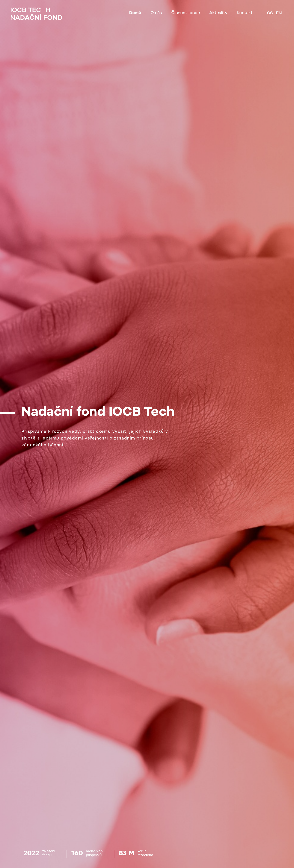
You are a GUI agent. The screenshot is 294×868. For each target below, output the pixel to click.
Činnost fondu (186, 13)
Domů (135, 13)
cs (270, 13)
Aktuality (218, 13)
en (279, 13)
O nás (156, 13)
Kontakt (245, 13)
